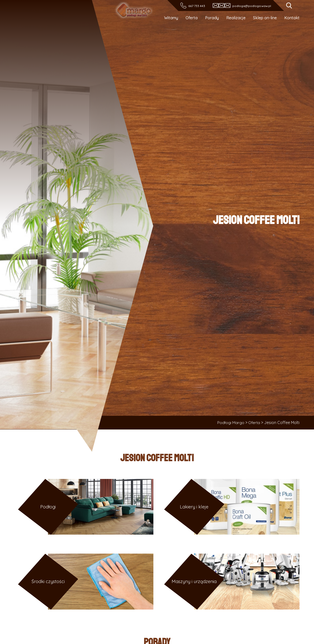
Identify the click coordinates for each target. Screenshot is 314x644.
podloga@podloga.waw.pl (252, 6)
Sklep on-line (265, 18)
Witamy (171, 18)
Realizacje (236, 18)
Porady (212, 18)
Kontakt (292, 18)
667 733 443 (196, 6)
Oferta (192, 18)
